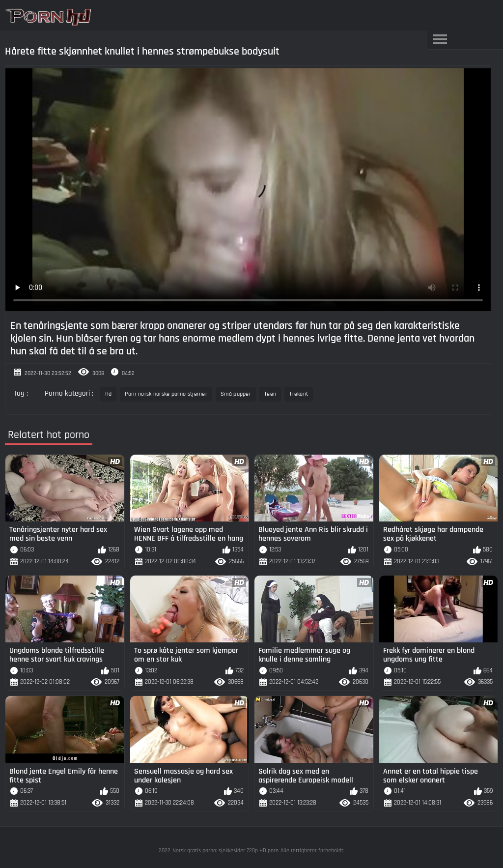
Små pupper (236, 394)
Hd (109, 394)
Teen (270, 394)
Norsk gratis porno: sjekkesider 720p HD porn (225, 851)
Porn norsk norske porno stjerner (166, 394)
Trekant (299, 394)
